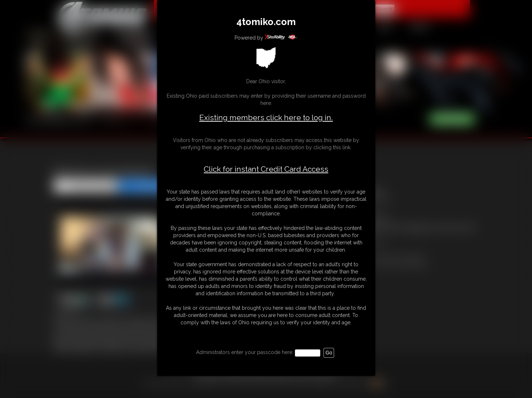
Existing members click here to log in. (266, 117)
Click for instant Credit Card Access (266, 169)
